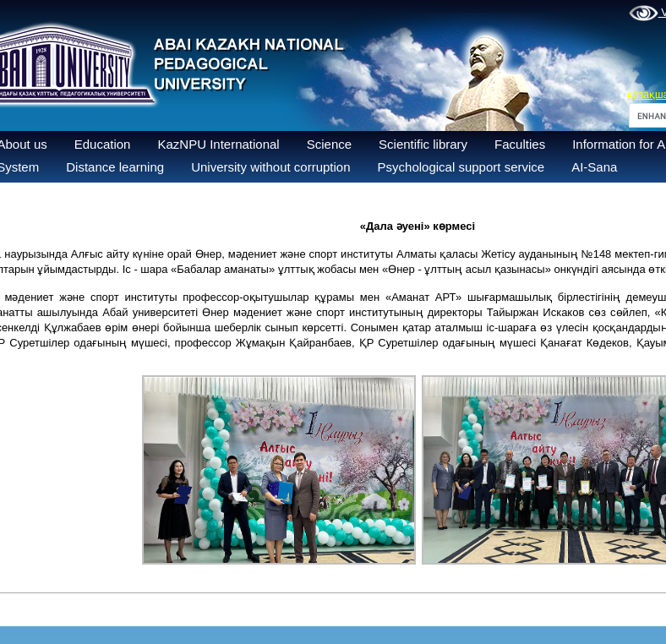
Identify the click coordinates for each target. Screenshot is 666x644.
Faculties (520, 144)
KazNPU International (218, 144)
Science (329, 144)
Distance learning (115, 167)
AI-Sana (594, 167)
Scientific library (423, 144)
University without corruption (270, 167)
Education (103, 144)
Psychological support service (461, 167)
